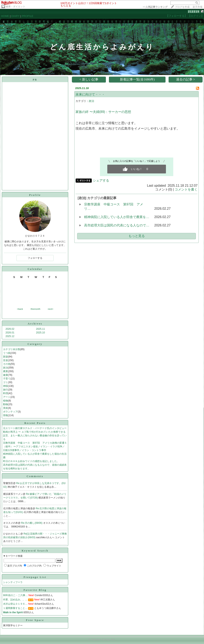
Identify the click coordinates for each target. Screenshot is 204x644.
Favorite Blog (35, 590)
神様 (5, 386)
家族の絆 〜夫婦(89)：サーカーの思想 (103, 112)
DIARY (15, 16)
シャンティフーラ (13, 582)
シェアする (101, 180)
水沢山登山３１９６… (15, 604)
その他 (7, 364)
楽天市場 (197, 7)
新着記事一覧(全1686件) (137, 79)
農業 (5, 371)
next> (51, 309)
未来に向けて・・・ (90, 94)
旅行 (5, 390)
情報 (5, 415)
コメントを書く (186, 189)
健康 (5, 375)
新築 (5, 357)
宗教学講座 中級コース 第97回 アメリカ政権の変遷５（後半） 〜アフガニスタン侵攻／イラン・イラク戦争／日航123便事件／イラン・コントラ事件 (35, 447)
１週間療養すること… (15, 608)
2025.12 (10, 336)
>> (155, 7)
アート (7, 397)
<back (20, 309)
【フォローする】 (177, 16)
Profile (35, 195)
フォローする (35, 258)
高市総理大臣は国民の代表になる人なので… (117, 225)
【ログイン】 (196, 16)
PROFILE (28, 16)
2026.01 (10, 333)
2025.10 (40, 333)
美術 (5, 408)
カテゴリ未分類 (12, 349)
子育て (7, 379)
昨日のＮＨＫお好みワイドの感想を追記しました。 (31, 461)
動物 (5, 404)
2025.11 (40, 329)
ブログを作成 (182, 7)
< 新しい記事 (89, 79)
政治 (5, 368)
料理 (5, 393)
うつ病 (7, 353)
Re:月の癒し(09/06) (32, 523)
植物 (5, 401)
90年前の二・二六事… (15, 595)
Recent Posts (35, 423)
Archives (35, 324)
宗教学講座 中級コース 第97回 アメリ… (114, 206)
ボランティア (10, 412)
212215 (194, 12)
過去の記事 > (186, 79)
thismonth (35, 309)
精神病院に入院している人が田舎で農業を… (117, 217)
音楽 (5, 360)
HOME (5, 16)
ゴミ (5, 382)
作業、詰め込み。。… (15, 600)
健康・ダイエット (15, 7)
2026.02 (10, 329)
